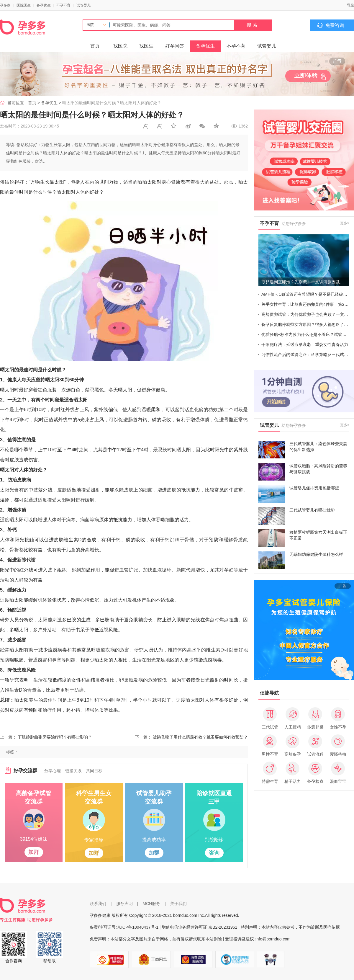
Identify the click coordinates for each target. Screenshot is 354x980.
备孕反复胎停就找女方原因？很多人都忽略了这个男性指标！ (305, 324)
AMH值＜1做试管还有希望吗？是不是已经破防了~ (305, 294)
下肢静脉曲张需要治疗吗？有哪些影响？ (55, 737)
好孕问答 (175, 46)
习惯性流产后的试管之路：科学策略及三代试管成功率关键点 (305, 355)
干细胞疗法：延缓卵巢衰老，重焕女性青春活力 (305, 344)
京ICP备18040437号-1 (138, 927)
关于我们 (178, 904)
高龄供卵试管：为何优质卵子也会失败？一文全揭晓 (305, 314)
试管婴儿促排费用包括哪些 (314, 488)
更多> (345, 223)
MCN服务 (151, 904)
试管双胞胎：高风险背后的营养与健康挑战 (318, 469)
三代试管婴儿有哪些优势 (312, 510)
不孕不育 (63, 5)
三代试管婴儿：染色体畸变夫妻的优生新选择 (318, 447)
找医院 (120, 46)
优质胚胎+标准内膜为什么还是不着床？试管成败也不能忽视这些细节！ (305, 334)
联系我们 (98, 904)
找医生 (146, 46)
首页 (95, 46)
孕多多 (5, 5)
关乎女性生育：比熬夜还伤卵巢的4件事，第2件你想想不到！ (305, 304)
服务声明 (124, 904)
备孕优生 (44, 5)
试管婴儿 (83, 5)
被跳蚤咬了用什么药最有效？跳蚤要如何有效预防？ (200, 737)
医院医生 (24, 5)
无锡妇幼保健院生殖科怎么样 (316, 554)
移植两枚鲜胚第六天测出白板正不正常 (318, 535)
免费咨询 (335, 25)
